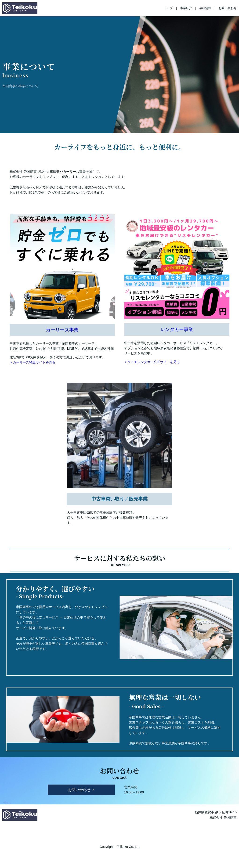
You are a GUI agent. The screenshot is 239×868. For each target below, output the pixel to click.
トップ (168, 8)
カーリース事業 (62, 330)
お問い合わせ (228, 8)
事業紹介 (186, 8)
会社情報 (205, 8)
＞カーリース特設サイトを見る (33, 362)
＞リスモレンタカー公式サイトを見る (152, 362)
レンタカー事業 (177, 329)
